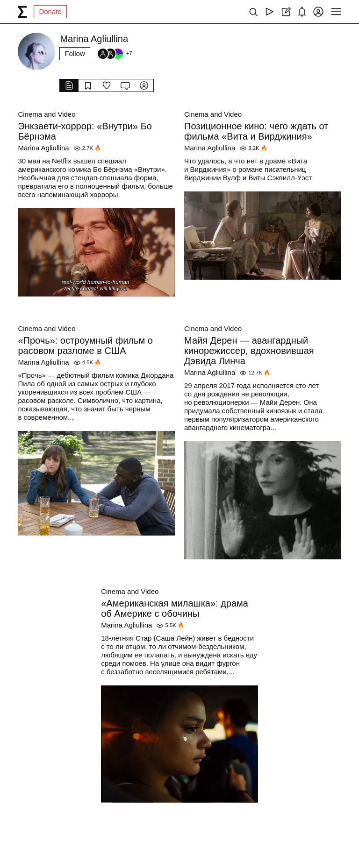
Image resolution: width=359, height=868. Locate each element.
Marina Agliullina (43, 148)
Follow (75, 53)
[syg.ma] (22, 12)
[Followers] (115, 54)
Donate (50, 11)
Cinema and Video (47, 114)
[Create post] (286, 12)
